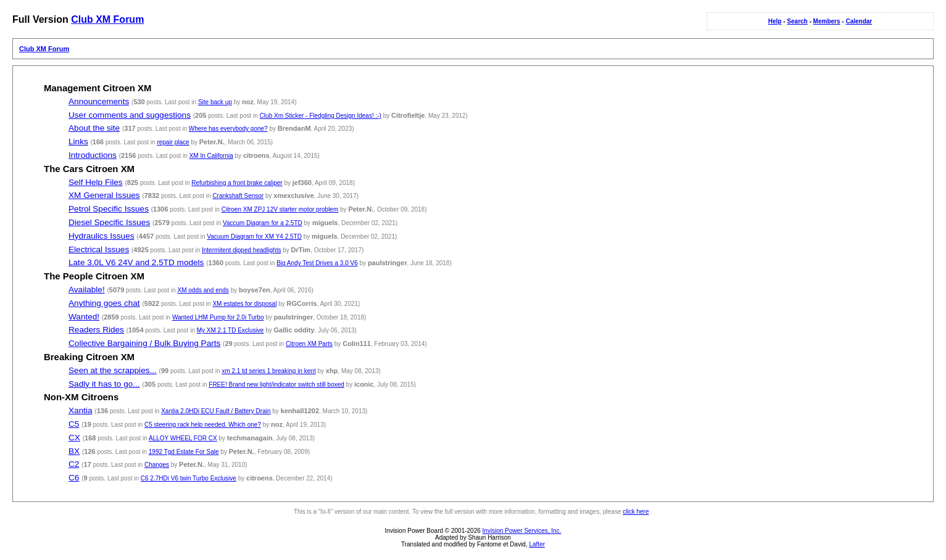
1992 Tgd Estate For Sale (184, 452)
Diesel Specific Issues (109, 222)
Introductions (93, 155)
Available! (87, 290)
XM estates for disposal (244, 304)
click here (636, 512)
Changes (157, 465)
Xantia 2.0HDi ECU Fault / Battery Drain (216, 411)
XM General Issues (104, 195)
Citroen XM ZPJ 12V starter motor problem (280, 209)
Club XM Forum (107, 19)
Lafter (537, 544)
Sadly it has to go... (104, 384)
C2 (74, 464)
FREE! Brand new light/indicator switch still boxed (276, 385)
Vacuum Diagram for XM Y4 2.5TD (254, 237)
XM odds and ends (203, 290)
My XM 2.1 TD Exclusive (230, 330)
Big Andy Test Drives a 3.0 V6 (317, 263)
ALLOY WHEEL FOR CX (183, 438)
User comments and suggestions (130, 115)
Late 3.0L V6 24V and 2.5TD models (136, 262)
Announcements (99, 101)
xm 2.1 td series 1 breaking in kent (268, 371)
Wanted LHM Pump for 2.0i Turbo (218, 317)
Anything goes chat (104, 303)
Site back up (215, 102)
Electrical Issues (99, 249)
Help (775, 21)
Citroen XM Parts (309, 344)
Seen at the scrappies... (113, 370)
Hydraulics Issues (102, 236)
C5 (74, 424)
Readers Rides (96, 330)
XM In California (211, 156)
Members (827, 21)
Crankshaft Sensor (238, 196)
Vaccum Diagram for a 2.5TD (263, 223)
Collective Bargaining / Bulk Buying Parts (144, 343)
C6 (74, 478)
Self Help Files (96, 182)
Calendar (859, 21)
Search (797, 21)
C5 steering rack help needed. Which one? (203, 425)
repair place (173, 142)
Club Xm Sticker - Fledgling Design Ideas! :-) (321, 116)
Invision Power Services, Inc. (522, 531)
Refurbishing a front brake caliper (237, 183)
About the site (94, 128)
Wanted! (84, 317)
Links (78, 142)
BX (74, 451)
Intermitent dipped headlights (241, 250)
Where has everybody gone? (228, 129)
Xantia (81, 410)
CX (74, 438)
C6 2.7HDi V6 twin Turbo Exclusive (189, 478)
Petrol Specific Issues (109, 209)
